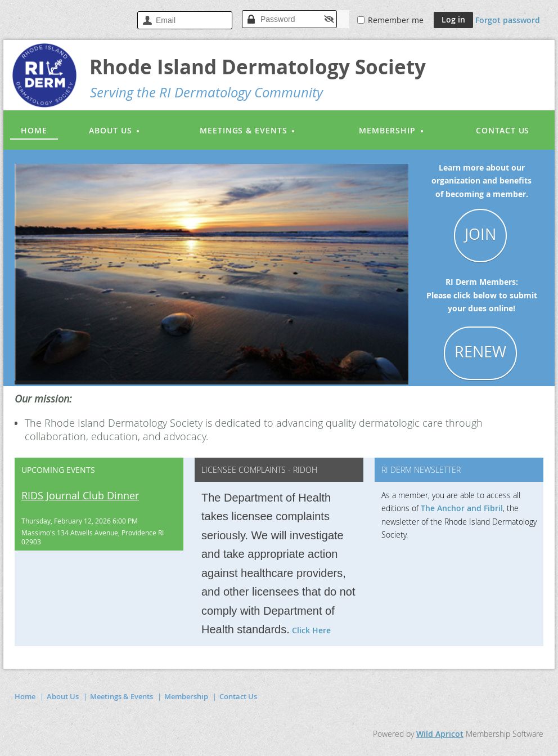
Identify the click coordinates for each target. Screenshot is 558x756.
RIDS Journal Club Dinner (80, 495)
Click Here (311, 630)
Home (25, 696)
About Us (63, 696)
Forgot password (508, 20)
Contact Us (238, 696)
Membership (186, 696)
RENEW (480, 352)
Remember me (396, 20)
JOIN (480, 234)
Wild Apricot (440, 734)
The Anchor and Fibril (462, 508)
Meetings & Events (121, 696)
